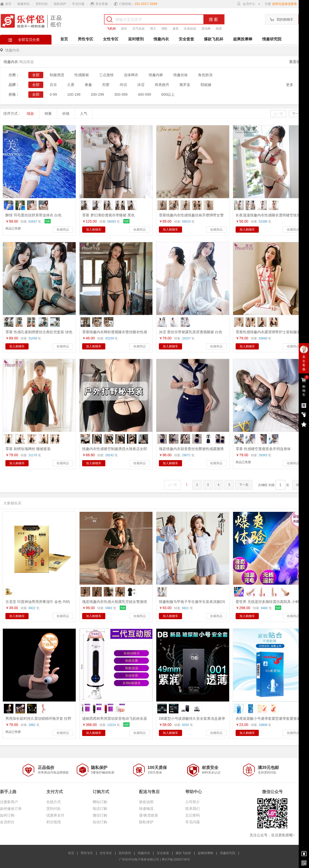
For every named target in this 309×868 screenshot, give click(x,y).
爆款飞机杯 (214, 39)
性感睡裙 (82, 75)
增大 (153, 29)
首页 (64, 39)
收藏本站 (23, 4)
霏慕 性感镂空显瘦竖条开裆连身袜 (263, 449)
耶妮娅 (206, 85)
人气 (84, 113)
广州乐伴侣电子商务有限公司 (139, 860)
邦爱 (106, 85)
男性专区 (85, 39)
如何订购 (7, 815)
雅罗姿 (185, 85)
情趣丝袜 (181, 75)
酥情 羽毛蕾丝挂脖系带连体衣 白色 (33, 215)
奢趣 (88, 85)
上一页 (278, 114)
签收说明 (146, 802)
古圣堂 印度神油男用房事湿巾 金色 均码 (38, 602)
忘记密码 (193, 815)
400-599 (144, 94)
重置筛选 (296, 62)
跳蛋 (219, 29)
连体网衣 (131, 75)
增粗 (164, 29)
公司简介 (193, 802)
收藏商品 (63, 230)
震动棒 (206, 29)
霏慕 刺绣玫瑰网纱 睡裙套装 (28, 449)
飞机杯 (111, 29)
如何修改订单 (11, 809)
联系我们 (193, 809)
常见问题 (78, 4)
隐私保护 (60, 4)
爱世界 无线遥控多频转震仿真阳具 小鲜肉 (269, 602)
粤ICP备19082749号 (176, 860)
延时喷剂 (136, 39)
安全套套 (186, 39)
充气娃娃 (139, 29)
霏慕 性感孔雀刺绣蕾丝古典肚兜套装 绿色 (39, 332)
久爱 (71, 85)
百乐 (53, 85)
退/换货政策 (149, 815)
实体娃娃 (190, 29)
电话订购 (100, 809)
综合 (30, 113)
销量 (48, 113)
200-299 (97, 94)
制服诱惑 (57, 75)
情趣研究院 (272, 39)
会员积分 (7, 822)
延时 (124, 29)
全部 (36, 75)
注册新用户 (9, 802)
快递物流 (146, 809)
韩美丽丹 (162, 85)
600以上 (168, 94)
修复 (176, 29)
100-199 (74, 94)
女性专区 (111, 39)
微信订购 (100, 815)
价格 (66, 113)
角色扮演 (205, 75)
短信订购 (100, 822)
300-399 (121, 94)
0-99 (53, 94)
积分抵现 (54, 822)
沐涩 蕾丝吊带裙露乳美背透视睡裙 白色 (191, 332)
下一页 (297, 114)
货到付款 (42, 4)
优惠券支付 (55, 815)
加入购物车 (94, 230)
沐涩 (141, 85)
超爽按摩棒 (243, 39)
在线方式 (54, 802)
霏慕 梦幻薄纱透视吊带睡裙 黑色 (108, 215)
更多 (290, 85)
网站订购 (100, 802)
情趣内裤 (156, 75)
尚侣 (123, 85)
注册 (268, 4)
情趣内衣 (161, 39)
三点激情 (106, 75)
